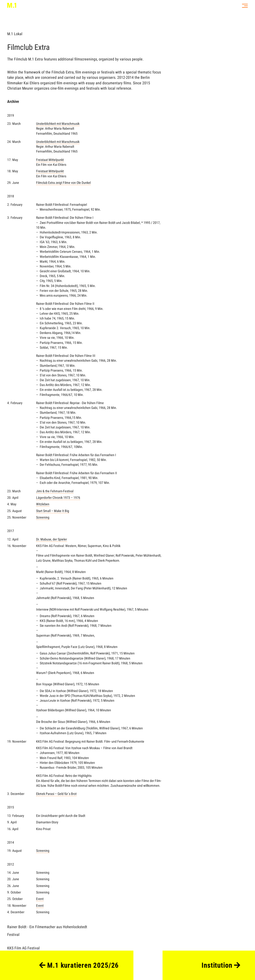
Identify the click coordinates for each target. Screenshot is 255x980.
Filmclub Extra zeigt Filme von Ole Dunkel (63, 183)
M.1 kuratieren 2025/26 (79, 965)
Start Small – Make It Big (53, 511)
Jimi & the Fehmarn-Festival (55, 491)
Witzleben (43, 504)
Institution (221, 965)
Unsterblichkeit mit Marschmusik (58, 124)
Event (40, 899)
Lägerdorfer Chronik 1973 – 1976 (58, 498)
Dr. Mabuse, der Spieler (52, 539)
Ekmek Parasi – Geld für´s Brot (56, 794)
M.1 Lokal (15, 34)
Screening (43, 517)
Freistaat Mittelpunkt (99, 163)
